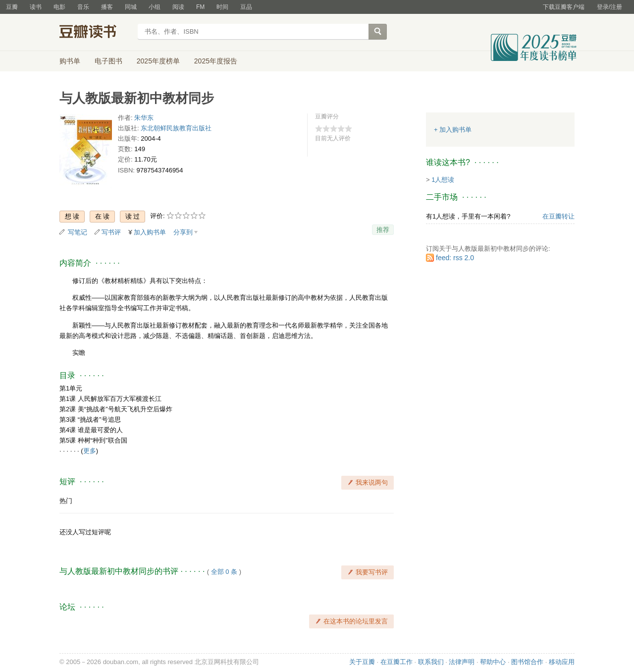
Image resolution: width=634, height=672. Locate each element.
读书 (36, 7)
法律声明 (462, 662)
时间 (222, 7)
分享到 (183, 232)
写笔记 (78, 232)
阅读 (178, 7)
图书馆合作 (527, 662)
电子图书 (108, 61)
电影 (59, 7)
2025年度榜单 (158, 61)
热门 (66, 501)
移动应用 (562, 662)
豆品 (246, 7)
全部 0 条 (224, 572)
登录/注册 (609, 7)
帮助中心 (493, 662)
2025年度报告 (216, 61)
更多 (90, 451)
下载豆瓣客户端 (564, 7)
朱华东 (144, 118)
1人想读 (443, 180)
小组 (155, 7)
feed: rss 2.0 (455, 258)
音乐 (83, 7)
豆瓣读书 (95, 33)
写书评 (111, 232)
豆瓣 (12, 7)
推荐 (383, 230)
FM (200, 7)
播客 (107, 7)
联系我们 (431, 662)
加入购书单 (150, 232)
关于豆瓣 (362, 662)
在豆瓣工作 (396, 662)
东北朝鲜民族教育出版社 (176, 128)
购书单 (70, 61)
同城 (131, 7)
